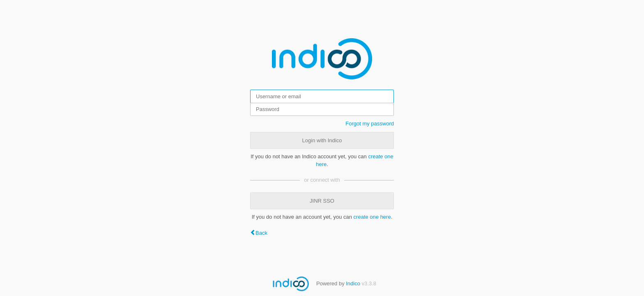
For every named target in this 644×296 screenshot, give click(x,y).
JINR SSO (322, 201)
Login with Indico (322, 140)
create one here (372, 217)
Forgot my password (370, 124)
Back (261, 233)
